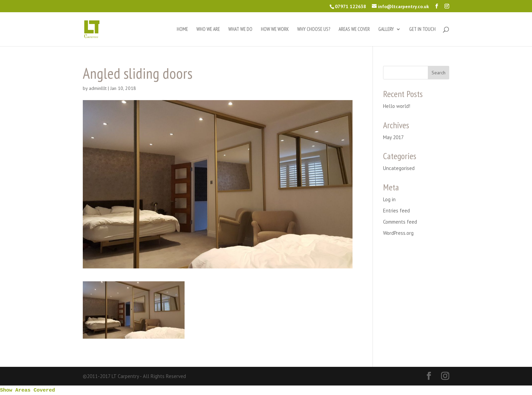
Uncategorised (399, 168)
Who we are (208, 30)
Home (182, 30)
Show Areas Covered (27, 390)
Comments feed (400, 222)
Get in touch (422, 30)
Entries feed (396, 211)
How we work (275, 30)
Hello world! (397, 106)
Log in (389, 199)
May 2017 (393, 137)
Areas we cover (354, 30)
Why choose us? (314, 30)
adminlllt (98, 88)
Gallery (386, 30)
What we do (240, 30)
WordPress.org (398, 233)
